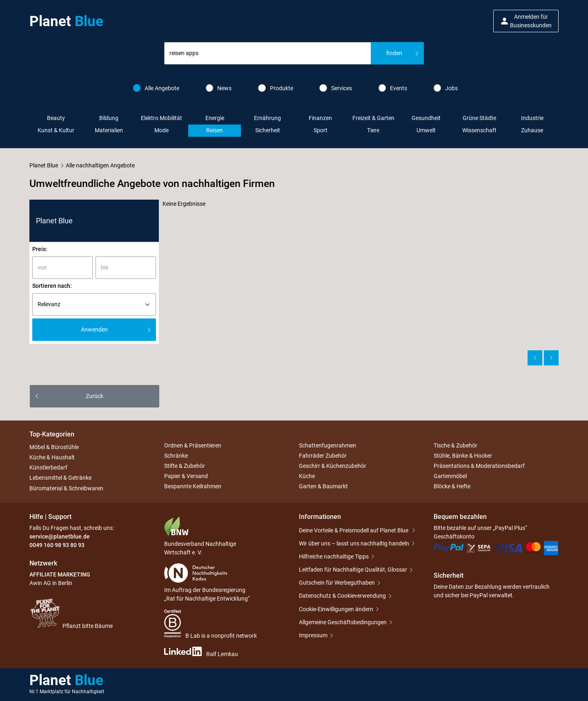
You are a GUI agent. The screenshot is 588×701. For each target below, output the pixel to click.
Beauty (56, 118)
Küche (307, 476)
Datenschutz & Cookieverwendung (342, 596)
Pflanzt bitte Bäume (71, 613)
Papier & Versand (186, 476)
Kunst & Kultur (56, 130)
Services (336, 88)
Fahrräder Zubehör (323, 456)
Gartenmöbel (450, 476)
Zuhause (532, 130)
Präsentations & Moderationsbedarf (479, 466)
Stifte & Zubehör (185, 466)
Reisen (215, 130)
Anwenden (94, 329)
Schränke (176, 456)
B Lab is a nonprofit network (210, 624)
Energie (215, 118)
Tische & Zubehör (455, 445)
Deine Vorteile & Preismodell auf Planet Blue (354, 530)
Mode (161, 130)
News (219, 88)
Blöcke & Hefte (452, 487)
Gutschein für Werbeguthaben (337, 583)
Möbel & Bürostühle (54, 447)
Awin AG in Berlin (51, 583)
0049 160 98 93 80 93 (57, 545)
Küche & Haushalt (52, 457)
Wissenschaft (479, 130)
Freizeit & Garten (373, 118)
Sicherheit (268, 130)
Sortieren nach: (52, 286)
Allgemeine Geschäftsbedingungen (343, 622)
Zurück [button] (95, 396)
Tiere (373, 130)
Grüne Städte (479, 118)
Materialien (109, 130)
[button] (526, 21)
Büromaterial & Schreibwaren (66, 488)
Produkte (276, 88)
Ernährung (267, 118)
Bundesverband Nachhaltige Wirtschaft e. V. (200, 536)
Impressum (313, 635)
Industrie (532, 118)
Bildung (109, 118)
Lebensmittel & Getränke (60, 478)
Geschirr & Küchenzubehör (333, 466)
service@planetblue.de (60, 536)
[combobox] (268, 53)
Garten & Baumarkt (323, 487)
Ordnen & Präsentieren (193, 445)
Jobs (446, 88)
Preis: (40, 249)
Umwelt (426, 130)
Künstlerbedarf (48, 467)
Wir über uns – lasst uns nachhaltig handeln (354, 543)
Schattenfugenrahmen (327, 445)
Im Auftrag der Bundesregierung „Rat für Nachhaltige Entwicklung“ (207, 583)
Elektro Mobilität (161, 118)
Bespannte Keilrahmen (193, 487)
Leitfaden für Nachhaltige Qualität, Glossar (353, 570)
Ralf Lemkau (201, 652)
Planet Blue (44, 165)
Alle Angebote (156, 88)
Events (393, 88)
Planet (66, 21)
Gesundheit (426, 118)
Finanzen (320, 118)
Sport (321, 130)
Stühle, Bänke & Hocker (463, 456)
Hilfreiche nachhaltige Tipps (334, 556)
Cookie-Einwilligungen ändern (336, 609)
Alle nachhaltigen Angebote (100, 165)
